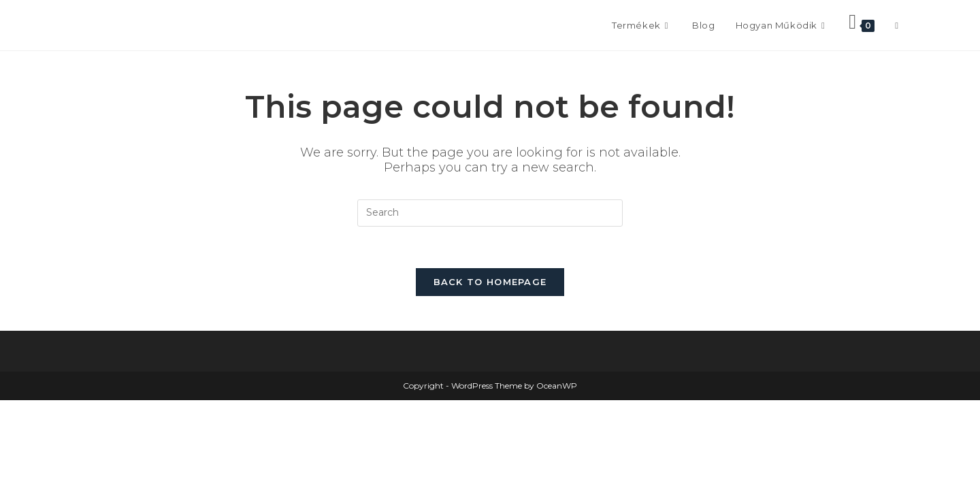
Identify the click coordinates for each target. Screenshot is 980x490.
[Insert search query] (490, 213)
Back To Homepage (490, 282)
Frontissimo (130, 25)
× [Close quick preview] (3, 406)
